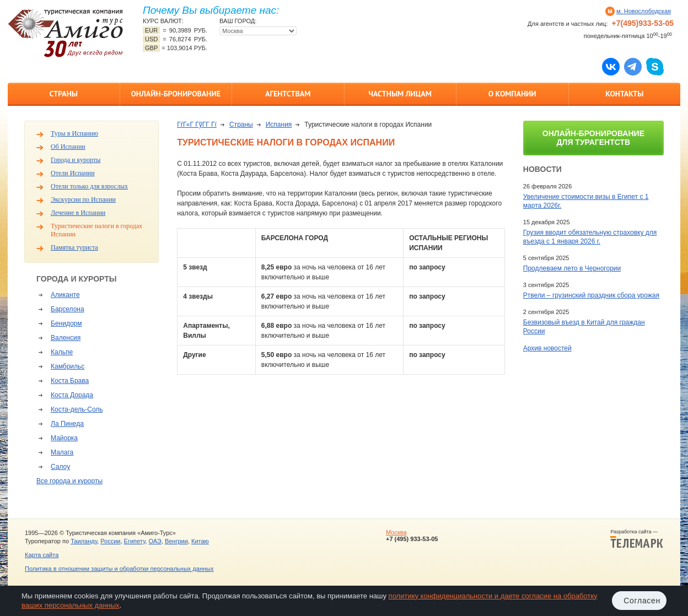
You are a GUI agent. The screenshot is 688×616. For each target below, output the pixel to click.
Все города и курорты (69, 481)
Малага (62, 452)
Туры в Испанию (74, 133)
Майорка (64, 438)
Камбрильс (68, 366)
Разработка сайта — (637, 539)
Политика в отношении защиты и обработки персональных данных (119, 569)
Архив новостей (547, 348)
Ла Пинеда (67, 424)
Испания (279, 125)
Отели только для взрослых (89, 186)
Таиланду (84, 541)
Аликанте (65, 295)
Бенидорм (66, 323)
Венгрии (176, 541)
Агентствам (288, 94)
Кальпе (62, 352)
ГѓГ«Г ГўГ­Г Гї (197, 125)
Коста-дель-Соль (77, 409)
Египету (135, 541)
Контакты (624, 94)
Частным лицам (400, 94)
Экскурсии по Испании (83, 199)
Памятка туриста (74, 247)
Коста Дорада (72, 395)
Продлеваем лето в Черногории (572, 268)
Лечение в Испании (78, 213)
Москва (396, 532)
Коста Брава (70, 381)
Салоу (60, 467)
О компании (512, 94)
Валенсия (66, 338)
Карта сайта (42, 555)
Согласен (642, 601)
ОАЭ (155, 541)
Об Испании (68, 147)
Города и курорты (76, 160)
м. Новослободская (644, 11)
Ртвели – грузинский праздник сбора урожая (591, 295)
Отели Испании (73, 173)
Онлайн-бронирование (176, 94)
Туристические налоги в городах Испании (96, 230)
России (110, 541)
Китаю (200, 541)
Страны (64, 94)
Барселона (68, 309)
